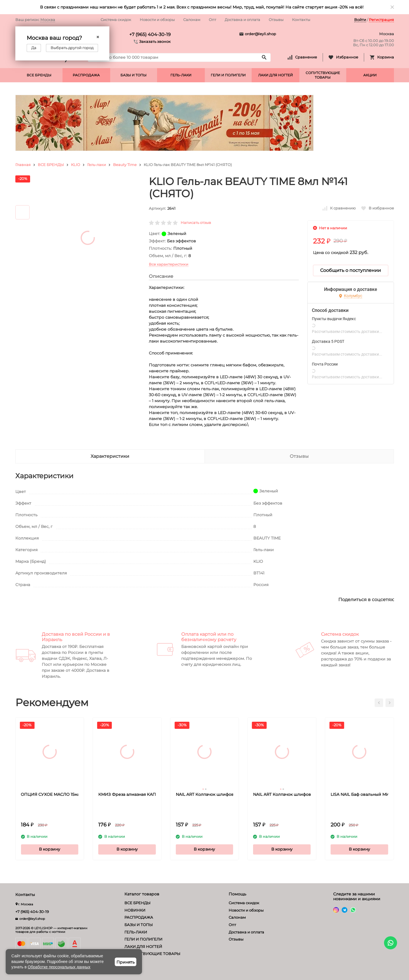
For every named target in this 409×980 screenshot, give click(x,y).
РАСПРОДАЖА (86, 75)
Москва (48, 20)
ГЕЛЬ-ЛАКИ (181, 75)
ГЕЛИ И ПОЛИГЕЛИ (228, 75)
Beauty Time (125, 165)
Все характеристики (169, 264)
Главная (23, 165)
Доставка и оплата (242, 20)
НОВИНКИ (135, 910)
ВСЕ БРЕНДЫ (39, 75)
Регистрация (381, 20)
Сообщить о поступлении (350, 270)
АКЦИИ (370, 75)
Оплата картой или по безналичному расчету (209, 637)
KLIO (76, 165)
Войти (360, 20)
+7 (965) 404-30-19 (150, 34)
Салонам (192, 20)
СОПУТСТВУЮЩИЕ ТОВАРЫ (323, 75)
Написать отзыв (196, 223)
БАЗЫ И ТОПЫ (133, 75)
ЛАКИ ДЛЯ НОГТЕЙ (276, 75)
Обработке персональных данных (59, 967)
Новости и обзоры (157, 20)
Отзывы (276, 20)
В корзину (50, 849)
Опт (212, 20)
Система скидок (116, 20)
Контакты (301, 20)
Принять (126, 962)
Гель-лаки (97, 165)
